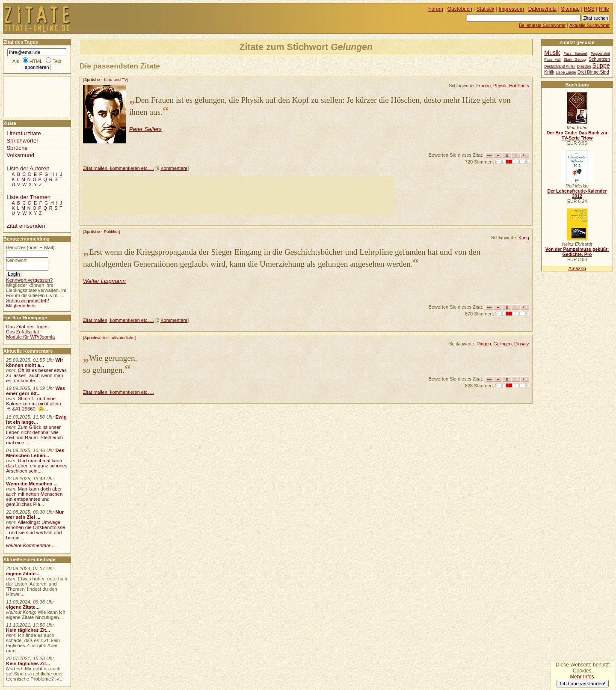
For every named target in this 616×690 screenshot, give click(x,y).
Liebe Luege (566, 72)
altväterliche (123, 338)
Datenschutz (542, 9)
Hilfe (604, 9)
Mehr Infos (582, 677)
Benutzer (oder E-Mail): (31, 247)
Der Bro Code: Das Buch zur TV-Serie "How (577, 135)
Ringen (484, 344)
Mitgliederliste (21, 306)
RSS (589, 9)
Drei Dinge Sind (593, 72)
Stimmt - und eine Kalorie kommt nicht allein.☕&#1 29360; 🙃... (34, 404)
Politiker (111, 231)
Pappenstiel (600, 54)
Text (57, 61)
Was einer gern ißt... (36, 391)
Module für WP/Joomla (30, 337)
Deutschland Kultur (560, 66)
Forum (436, 9)
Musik (552, 53)
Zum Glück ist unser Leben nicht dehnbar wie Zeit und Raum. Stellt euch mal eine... (34, 435)
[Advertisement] (239, 196)
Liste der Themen (28, 197)
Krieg (524, 238)
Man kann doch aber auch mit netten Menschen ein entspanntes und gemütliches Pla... (34, 497)
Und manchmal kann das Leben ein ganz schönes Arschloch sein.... (37, 466)
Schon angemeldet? (27, 300)
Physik (500, 86)
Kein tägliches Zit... (28, 630)
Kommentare (174, 168)
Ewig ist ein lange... (36, 419)
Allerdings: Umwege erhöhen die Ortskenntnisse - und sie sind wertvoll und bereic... (36, 530)
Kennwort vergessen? (29, 280)
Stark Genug (575, 59)
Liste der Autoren (28, 168)
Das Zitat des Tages (27, 327)
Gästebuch (460, 9)
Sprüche (92, 79)
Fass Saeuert (575, 54)
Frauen (484, 86)
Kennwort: (17, 260)
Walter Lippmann (104, 281)
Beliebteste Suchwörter (542, 25)
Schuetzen (599, 59)
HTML (36, 61)
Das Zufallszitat (22, 332)
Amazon (577, 268)
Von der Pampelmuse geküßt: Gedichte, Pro (577, 252)
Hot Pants (519, 86)
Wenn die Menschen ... (32, 484)
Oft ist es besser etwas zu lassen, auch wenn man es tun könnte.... (36, 375)
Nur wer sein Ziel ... (35, 515)
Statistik (486, 9)
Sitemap (570, 9)
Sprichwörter (96, 338)
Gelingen (503, 344)
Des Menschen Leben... (35, 453)
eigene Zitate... (23, 574)
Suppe (601, 65)
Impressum (511, 9)
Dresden (584, 66)
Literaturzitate (24, 133)
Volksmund (20, 155)
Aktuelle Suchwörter (589, 25)
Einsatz (522, 344)
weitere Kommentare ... (31, 545)
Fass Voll (552, 59)
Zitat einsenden (26, 226)
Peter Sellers (145, 129)
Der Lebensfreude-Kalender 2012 (577, 193)
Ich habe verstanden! (583, 684)
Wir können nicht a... (34, 363)
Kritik (549, 72)
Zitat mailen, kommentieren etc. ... (118, 168)
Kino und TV (116, 79)
